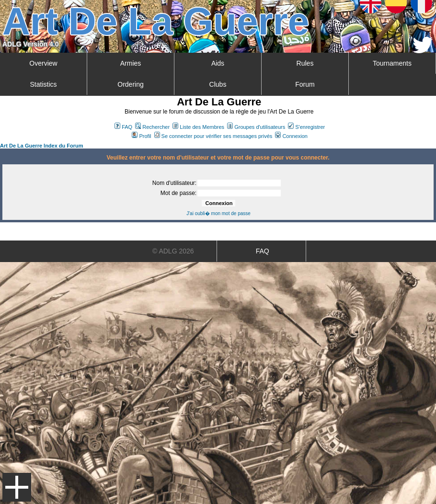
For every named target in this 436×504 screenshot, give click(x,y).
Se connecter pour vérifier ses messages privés (213, 136)
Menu (17, 487)
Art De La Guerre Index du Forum (42, 146)
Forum (305, 84)
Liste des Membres (198, 127)
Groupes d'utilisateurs (256, 127)
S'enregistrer (306, 127)
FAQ (123, 127)
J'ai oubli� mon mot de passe (218, 213)
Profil (141, 136)
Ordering (130, 84)
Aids (218, 63)
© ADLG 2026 (173, 251)
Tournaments (392, 63)
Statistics (43, 84)
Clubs (218, 84)
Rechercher (152, 127)
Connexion (291, 136)
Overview (43, 63)
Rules (305, 63)
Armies (131, 63)
